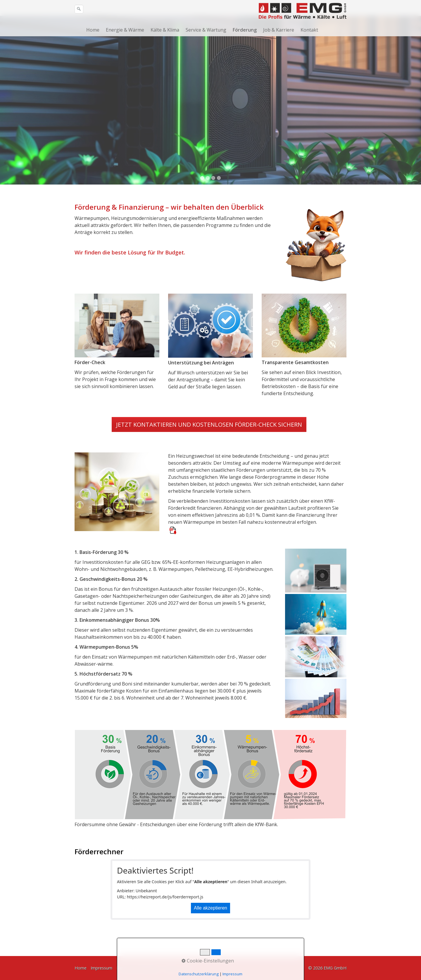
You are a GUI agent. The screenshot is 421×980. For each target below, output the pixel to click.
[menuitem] (95, 30)
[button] (209, 445)
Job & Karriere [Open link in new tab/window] (279, 30)
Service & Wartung (206, 30)
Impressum (101, 968)
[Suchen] (79, 9)
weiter (411, 125)
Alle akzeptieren (210, 928)
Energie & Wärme (125, 30)
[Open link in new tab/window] (173, 551)
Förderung (245, 30)
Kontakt (309, 30)
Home (93, 30)
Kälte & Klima (165, 30)
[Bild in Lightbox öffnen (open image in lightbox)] (316, 263)
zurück (10, 125)
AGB (187, 968)
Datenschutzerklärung (138, 968)
